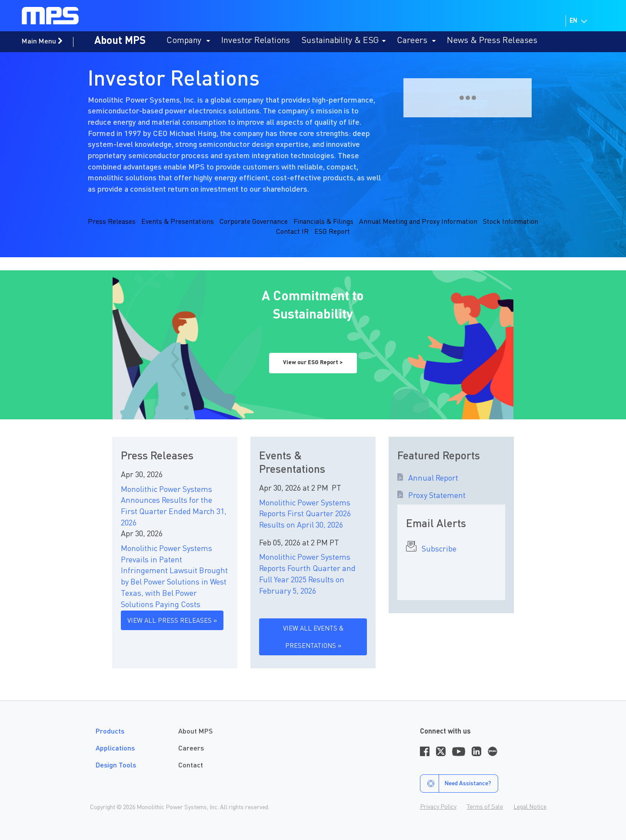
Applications (115, 749)
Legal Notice (530, 807)
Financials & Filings (323, 222)
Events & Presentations (178, 222)
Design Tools (116, 766)
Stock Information (511, 222)
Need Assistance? (456, 784)
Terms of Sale (485, 807)
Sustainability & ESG (343, 41)
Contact (191, 766)
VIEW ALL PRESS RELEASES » (172, 621)
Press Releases (112, 222)
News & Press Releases (492, 41)
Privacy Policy (438, 807)
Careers (416, 41)
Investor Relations (256, 41)
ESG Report (332, 232)
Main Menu (42, 41)
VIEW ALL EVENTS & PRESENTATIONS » (313, 638)
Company (188, 41)
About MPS (120, 41)
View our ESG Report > (313, 363)
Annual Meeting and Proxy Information (418, 222)
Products (110, 732)
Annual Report (431, 478)
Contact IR (292, 232)
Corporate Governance (254, 222)
